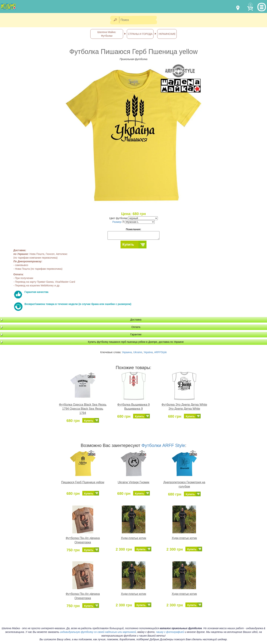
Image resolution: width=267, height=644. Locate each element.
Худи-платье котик (133, 538)
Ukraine (138, 352)
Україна (148, 352)
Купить (128, 245)
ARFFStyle (161, 352)
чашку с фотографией (170, 632)
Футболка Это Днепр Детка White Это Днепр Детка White (184, 407)
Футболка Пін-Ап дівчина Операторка (83, 540)
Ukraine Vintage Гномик (133, 482)
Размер (118, 222)
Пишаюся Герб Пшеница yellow (83, 482)
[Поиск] (139, 20)
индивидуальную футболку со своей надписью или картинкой (98, 632)
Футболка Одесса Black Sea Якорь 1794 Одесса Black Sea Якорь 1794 (83, 409)
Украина (127, 352)
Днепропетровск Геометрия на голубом (184, 484)
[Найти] (115, 20)
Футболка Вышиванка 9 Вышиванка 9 (134, 407)
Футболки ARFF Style (163, 445)
